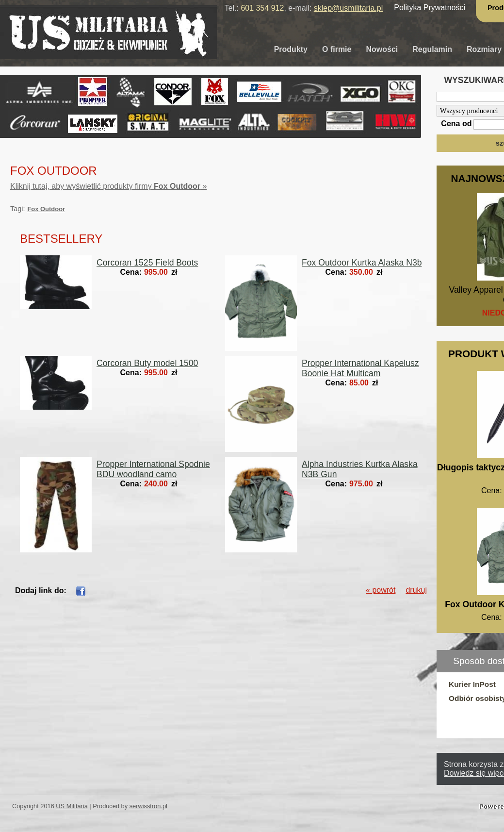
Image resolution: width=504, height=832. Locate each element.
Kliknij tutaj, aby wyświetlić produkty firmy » (108, 186)
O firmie (337, 49)
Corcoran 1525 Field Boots (147, 263)
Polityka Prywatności (430, 8)
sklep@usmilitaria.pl (349, 8)
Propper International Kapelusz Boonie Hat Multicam (360, 368)
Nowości (382, 49)
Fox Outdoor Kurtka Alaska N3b (362, 263)
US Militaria (72, 806)
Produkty (291, 49)
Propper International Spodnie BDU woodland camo (153, 469)
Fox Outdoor (46, 209)
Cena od (456, 124)
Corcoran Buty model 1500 (147, 363)
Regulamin (432, 49)
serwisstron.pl (148, 806)
